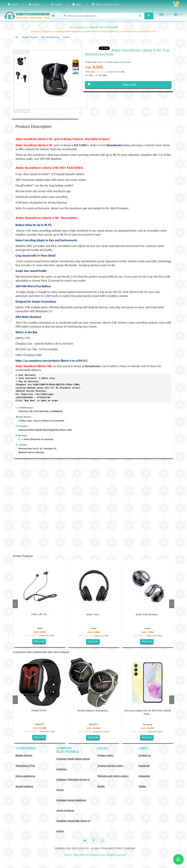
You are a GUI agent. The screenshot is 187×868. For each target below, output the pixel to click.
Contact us (145, 755)
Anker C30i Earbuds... (147, 614)
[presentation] (15, 604)
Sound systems (24, 786)
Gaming (59, 32)
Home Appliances (74, 32)
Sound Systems (129, 32)
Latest (56, 4)
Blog (77, 4)
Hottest (35, 4)
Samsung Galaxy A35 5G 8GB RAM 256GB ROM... (147, 712)
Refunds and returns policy (113, 776)
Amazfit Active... (40, 710)
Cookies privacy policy (111, 766)
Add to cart (112, 85)
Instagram (144, 776)
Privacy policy (106, 755)
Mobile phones (24, 755)
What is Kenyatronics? (106, 4)
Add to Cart (39, 641)
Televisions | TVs (148, 32)
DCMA (101, 786)
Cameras (36, 32)
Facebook (144, 766)
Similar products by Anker (118, 62)
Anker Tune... (94, 614)
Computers (48, 32)
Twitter (142, 786)
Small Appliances (110, 32)
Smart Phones (92, 32)
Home (13, 4)
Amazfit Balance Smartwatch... (94, 711)
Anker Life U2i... (40, 614)
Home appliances (25, 776)
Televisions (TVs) (25, 766)
